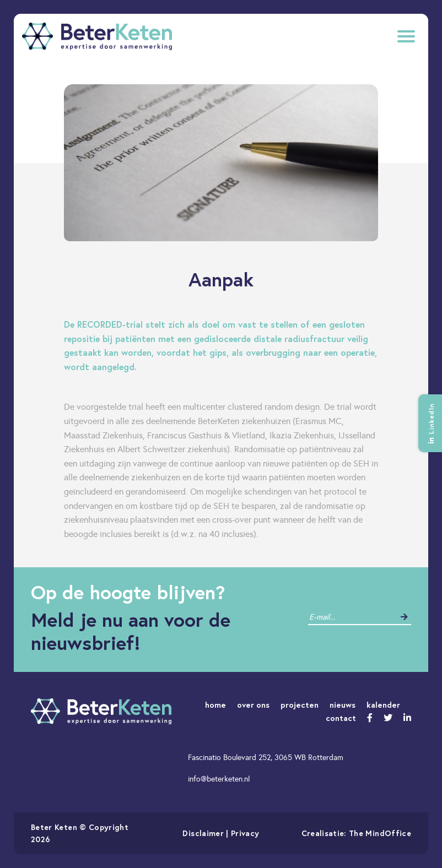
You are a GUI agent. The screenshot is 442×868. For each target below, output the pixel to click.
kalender (383, 705)
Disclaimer (203, 833)
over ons (253, 705)
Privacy (245, 833)
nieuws (343, 705)
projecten (300, 705)
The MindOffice (380, 833)
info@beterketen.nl (219, 779)
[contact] (351, 617)
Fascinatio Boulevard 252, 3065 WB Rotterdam (266, 757)
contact (341, 718)
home (215, 705)
